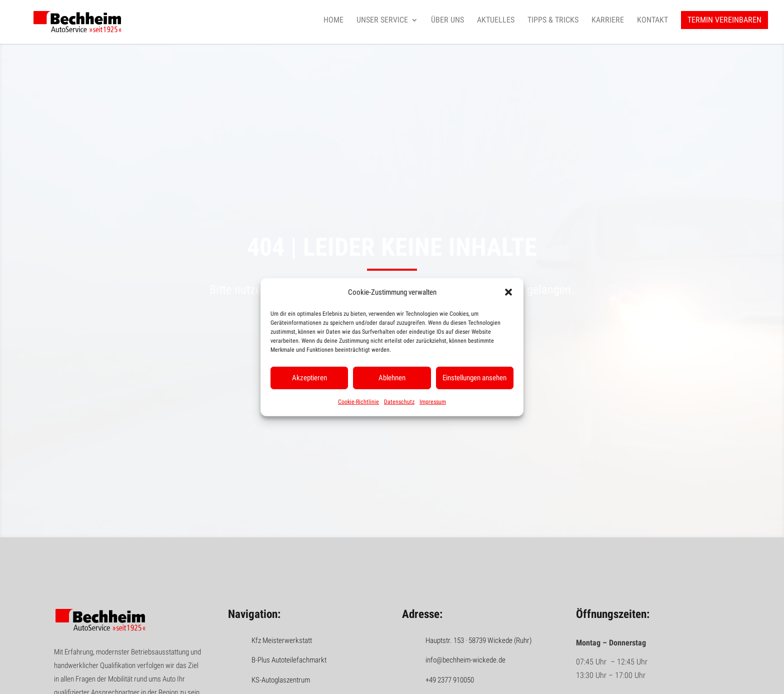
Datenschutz (399, 402)
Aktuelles (496, 21)
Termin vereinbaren (724, 21)
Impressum (433, 402)
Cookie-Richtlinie (358, 402)
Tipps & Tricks (553, 21)
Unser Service (382, 21)
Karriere (608, 21)
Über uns (447, 21)
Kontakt (652, 21)
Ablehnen (392, 378)
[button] (508, 292)
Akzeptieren (309, 378)
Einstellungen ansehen (474, 378)
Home (333, 21)
